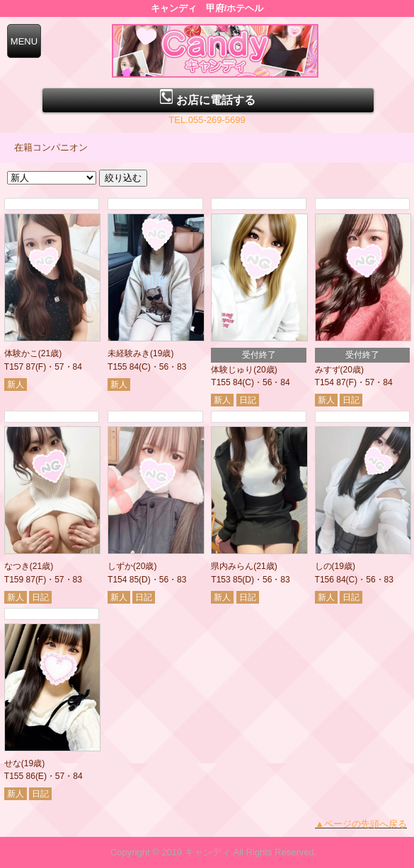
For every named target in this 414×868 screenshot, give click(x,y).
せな (13, 763)
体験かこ (21, 353)
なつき (17, 566)
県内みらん (232, 566)
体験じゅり (232, 370)
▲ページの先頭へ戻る (361, 824)
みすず (328, 370)
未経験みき (129, 353)
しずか (120, 566)
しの (323, 566)
